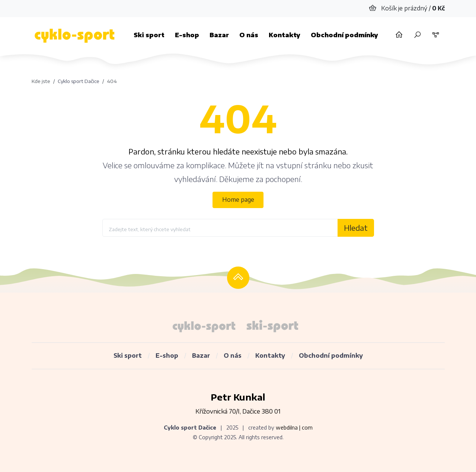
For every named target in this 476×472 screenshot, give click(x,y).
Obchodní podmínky (344, 35)
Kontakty (285, 35)
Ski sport (149, 35)
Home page (238, 200)
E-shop (187, 35)
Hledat (356, 228)
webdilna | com (294, 428)
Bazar (219, 35)
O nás (249, 35)
